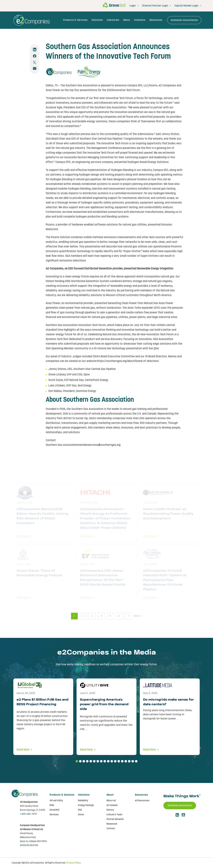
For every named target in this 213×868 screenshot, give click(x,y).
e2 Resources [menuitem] (142, 801)
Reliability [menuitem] (83, 801)
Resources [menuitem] (156, 20)
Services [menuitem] (54, 815)
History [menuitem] (110, 810)
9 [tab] (105, 761)
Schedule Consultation (184, 20)
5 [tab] (91, 761)
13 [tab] (119, 761)
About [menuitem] (127, 20)
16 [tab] (129, 761)
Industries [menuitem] (113, 20)
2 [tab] (80, 761)
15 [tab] (126, 761)
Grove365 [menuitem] (54, 810)
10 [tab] (108, 761)
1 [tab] (77, 761)
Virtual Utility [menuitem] (56, 801)
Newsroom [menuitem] (112, 824)
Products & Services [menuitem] (75, 20)
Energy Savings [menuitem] (86, 805)
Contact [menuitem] (111, 829)
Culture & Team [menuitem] (114, 815)
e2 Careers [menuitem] (112, 805)
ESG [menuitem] (80, 810)
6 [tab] (94, 761)
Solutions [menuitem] (97, 20)
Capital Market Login (186, 6)
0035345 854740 (29, 845)
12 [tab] (115, 761)
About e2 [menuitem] (111, 801)
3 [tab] (84, 761)
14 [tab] (122, 761)
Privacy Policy (73, 863)
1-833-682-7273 (28, 814)
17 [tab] (133, 761)
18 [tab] (136, 761)
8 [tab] (101, 761)
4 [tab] (87, 761)
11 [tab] (112, 761)
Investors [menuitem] (140, 20)
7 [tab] (98, 761)
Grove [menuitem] (81, 815)
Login (133, 6)
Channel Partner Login (155, 6)
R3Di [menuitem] (52, 805)
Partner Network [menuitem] (115, 819)
